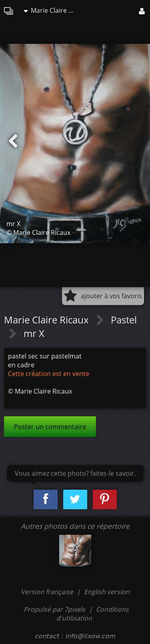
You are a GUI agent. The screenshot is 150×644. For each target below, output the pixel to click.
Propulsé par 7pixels (54, 609)
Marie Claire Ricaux (52, 10)
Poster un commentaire (50, 427)
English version (107, 592)
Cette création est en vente (49, 374)
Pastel (124, 320)
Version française (48, 592)
